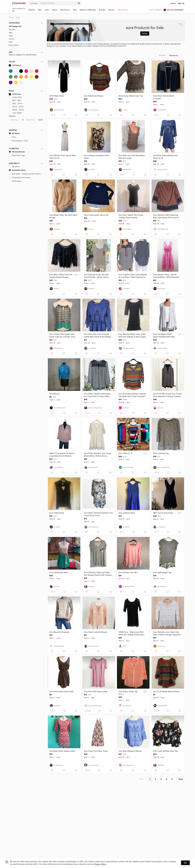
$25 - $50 (15, 100)
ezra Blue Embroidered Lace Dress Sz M (166, 157)
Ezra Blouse (54, 394)
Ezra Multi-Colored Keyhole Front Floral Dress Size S (98, 514)
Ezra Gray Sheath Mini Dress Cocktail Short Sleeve (131, 216)
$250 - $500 (16, 110)
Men (40, 10)
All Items (14, 133)
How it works (155, 10)
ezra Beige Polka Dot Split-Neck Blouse (63, 216)
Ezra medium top (57, 513)
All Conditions (17, 152)
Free (12, 137)
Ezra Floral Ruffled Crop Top (165, 751)
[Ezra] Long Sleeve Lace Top (131, 96)
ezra (18, 17)
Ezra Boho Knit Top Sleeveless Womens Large (132, 157)
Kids (47, 10)
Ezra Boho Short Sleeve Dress (62, 751)
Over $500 (15, 113)
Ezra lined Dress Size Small (61, 691)
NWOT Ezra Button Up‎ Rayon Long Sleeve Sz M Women (62, 455)
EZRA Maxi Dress (57, 96)
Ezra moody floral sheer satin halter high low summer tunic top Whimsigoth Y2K (62, 336)
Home (54, 10)
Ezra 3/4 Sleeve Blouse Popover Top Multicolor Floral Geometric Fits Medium (132, 395)
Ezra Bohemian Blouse (94, 96)
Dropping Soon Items (20, 177)
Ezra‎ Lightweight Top (162, 572)
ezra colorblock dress (59, 572)
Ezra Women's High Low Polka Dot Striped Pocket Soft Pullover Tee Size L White (98, 574)
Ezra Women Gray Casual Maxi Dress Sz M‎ (63, 157)
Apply (40, 120)
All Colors (15, 65)
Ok (185, 863)
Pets (75, 10)
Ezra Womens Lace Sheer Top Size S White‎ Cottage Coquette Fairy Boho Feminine (167, 633)
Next (181, 779)
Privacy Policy (100, 864)
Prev (142, 779)
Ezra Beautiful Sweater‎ (59, 632)
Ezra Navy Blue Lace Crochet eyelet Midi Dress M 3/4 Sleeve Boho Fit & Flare (98, 336)
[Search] (58, 3)
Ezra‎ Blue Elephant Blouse (130, 751)
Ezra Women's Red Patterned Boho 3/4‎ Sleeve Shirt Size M (166, 216)
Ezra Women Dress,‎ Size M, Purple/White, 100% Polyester (166, 276)
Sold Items (15, 181)
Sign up (181, 3)
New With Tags (17, 155)
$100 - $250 (16, 107)
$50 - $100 (16, 104)
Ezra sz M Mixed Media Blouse (166, 691)
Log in (173, 3)
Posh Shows (122, 10)
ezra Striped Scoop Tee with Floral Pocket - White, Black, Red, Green (96, 276)
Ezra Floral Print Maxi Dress (96, 751)
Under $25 (15, 97)
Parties (111, 10)
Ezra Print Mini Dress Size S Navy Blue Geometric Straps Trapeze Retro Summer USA (168, 395)
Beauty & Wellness (88, 10)
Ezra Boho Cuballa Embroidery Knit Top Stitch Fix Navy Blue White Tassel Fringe (97, 395)
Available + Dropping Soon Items (25, 174)
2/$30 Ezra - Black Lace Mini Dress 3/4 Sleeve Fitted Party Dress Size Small (131, 633)
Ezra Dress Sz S (125, 453)
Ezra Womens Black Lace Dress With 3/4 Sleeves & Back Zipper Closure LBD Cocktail (132, 336)
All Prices (15, 94)
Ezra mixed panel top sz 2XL (96, 215)
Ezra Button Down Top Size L (128, 693)
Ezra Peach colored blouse (96, 632)
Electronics (65, 10)
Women (32, 10)
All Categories (15, 26)
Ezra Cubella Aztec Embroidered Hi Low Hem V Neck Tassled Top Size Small (133, 276)
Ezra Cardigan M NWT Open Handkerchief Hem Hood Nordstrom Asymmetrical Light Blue (164, 336)
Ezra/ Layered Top (161, 453)
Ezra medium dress (127, 513)
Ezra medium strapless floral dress (97, 157)
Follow (145, 33)
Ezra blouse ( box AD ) (128, 572)
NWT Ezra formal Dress (163, 513)
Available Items (17, 170)
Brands (102, 10)
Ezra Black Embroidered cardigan (164, 97)
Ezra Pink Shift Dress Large (96, 691)
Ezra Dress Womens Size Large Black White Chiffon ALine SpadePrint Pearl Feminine (97, 455)
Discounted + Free (18, 141)
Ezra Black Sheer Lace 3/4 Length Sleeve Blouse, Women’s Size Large (61, 276)
